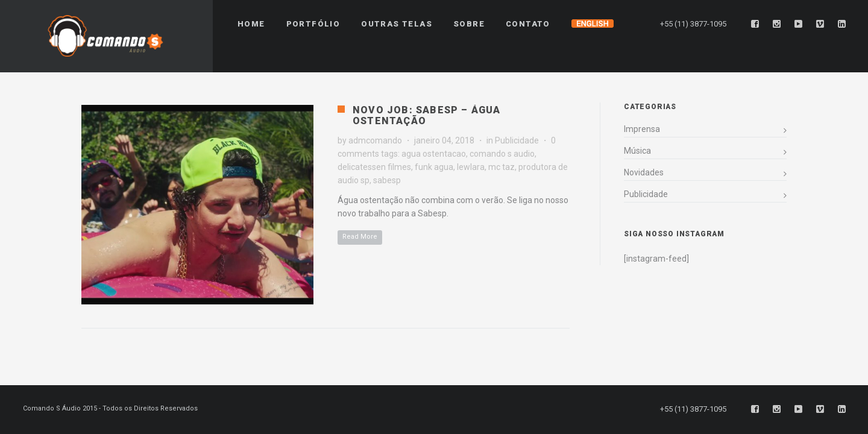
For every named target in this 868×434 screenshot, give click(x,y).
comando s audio (502, 154)
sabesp (387, 180)
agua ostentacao (434, 154)
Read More (360, 237)
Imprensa (642, 129)
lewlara (471, 167)
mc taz (502, 167)
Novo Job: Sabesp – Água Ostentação (427, 115)
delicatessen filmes (374, 167)
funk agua (434, 167)
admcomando (375, 140)
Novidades (644, 172)
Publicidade (517, 140)
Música (637, 151)
